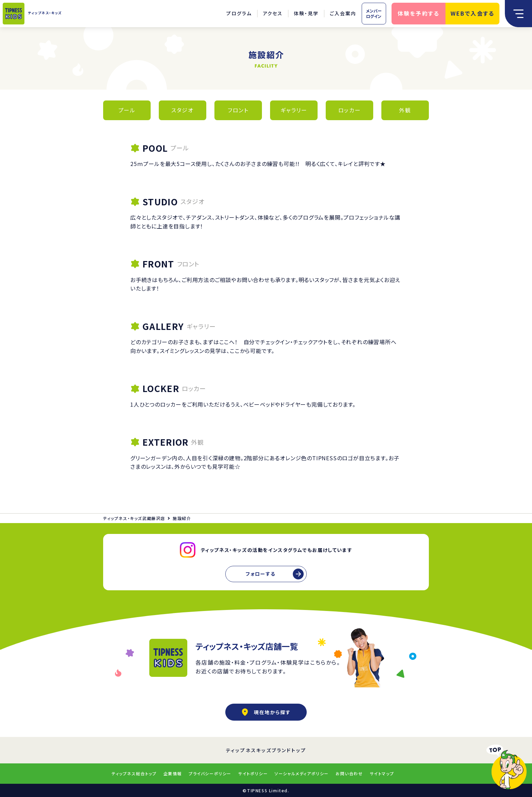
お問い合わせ (349, 773)
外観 (405, 110)
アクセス (273, 13)
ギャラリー (294, 110)
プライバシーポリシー (210, 773)
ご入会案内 (343, 13)
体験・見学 (306, 13)
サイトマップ (382, 773)
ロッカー (349, 110)
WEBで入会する (473, 13)
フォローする (261, 574)
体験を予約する (419, 13)
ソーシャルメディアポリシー (302, 773)
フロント (238, 110)
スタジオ (182, 110)
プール (127, 110)
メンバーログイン (374, 13)
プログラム (239, 13)
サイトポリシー (253, 773)
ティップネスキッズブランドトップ (266, 750)
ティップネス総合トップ (134, 773)
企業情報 (173, 773)
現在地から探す (266, 712)
